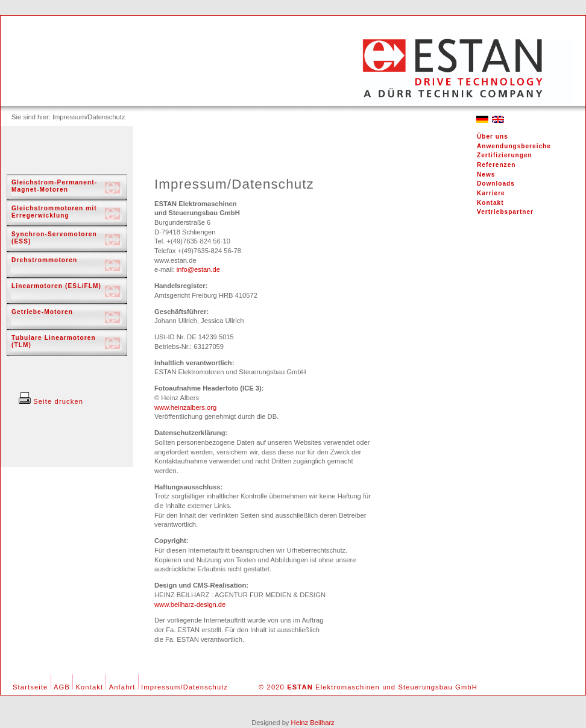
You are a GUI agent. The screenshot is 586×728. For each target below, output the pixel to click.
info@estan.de (198, 269)
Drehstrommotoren (44, 260)
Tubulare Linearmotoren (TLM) (54, 341)
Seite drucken (51, 401)
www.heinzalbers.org (185, 407)
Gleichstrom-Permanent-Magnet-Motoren (54, 186)
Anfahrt (122, 687)
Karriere (491, 193)
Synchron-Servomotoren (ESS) (54, 238)
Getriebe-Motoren (42, 312)
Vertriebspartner (505, 212)
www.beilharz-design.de (190, 604)
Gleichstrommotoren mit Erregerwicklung (54, 212)
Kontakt (490, 203)
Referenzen (496, 165)
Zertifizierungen (505, 155)
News (486, 174)
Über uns (493, 136)
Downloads (496, 184)
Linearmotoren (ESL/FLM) (56, 286)
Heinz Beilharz (313, 723)
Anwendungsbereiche (514, 146)
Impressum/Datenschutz (184, 687)
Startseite (30, 687)
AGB (62, 687)
